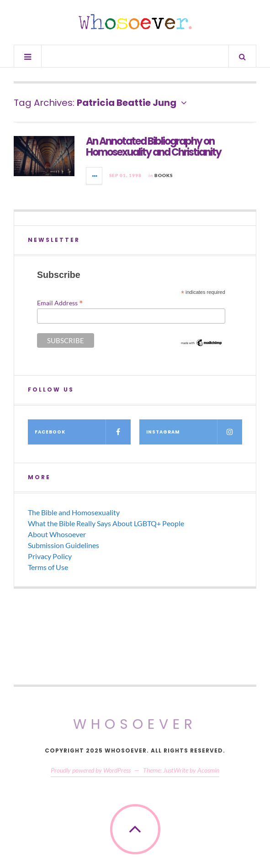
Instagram (194, 432)
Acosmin (208, 770)
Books (164, 175)
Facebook (83, 432)
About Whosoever (57, 534)
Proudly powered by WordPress (91, 770)
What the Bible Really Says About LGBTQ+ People (106, 523)
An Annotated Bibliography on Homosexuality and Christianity (154, 147)
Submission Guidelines (64, 545)
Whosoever (135, 724)
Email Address (60, 303)
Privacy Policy (50, 556)
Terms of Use (48, 567)
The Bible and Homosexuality (74, 512)
